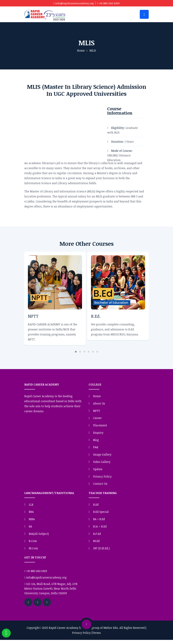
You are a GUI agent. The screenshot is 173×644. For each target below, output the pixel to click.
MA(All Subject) (39, 537)
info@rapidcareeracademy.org (74, 3)
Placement (100, 427)
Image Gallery (102, 457)
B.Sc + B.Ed (100, 530)
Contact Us (100, 487)
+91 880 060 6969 (110, 3)
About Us (99, 404)
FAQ (96, 449)
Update (98, 472)
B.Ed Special (101, 515)
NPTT (33, 316)
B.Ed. (96, 316)
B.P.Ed (97, 537)
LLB (31, 507)
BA (30, 530)
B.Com (33, 545)
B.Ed (96, 507)
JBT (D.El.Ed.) (101, 552)
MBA (32, 522)
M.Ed (96, 545)
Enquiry (98, 434)
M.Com (33, 552)
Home (81, 51)
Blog (96, 442)
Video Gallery (102, 464)
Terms (97, 637)
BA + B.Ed (99, 522)
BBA (31, 515)
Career (97, 419)
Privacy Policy (102, 479)
